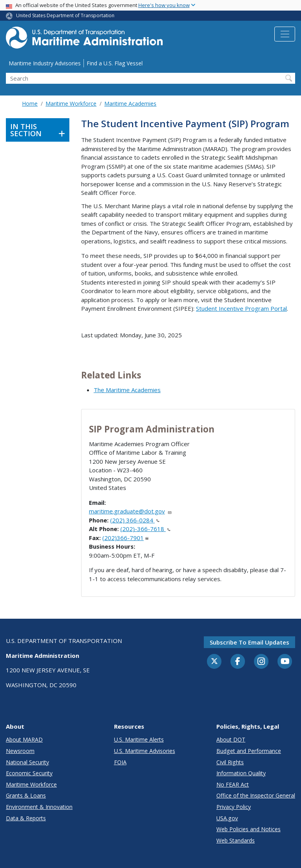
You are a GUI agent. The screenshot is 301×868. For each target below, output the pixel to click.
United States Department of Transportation (65, 15)
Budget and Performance (249, 751)
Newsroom (20, 751)
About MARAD (24, 739)
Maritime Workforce (71, 104)
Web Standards (236, 840)
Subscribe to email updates (249, 642)
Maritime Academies (130, 104)
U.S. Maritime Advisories (145, 751)
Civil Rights (230, 762)
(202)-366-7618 (145, 529)
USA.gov (227, 818)
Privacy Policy (234, 807)
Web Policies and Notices (248, 829)
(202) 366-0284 (135, 520)
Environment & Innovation (39, 807)
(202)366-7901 (125, 538)
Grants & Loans (26, 795)
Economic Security (29, 773)
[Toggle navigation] (285, 34)
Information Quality (241, 773)
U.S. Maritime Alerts (139, 739)
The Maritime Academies (127, 390)
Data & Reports (26, 818)
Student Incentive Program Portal (241, 308)
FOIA (120, 762)
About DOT (231, 739)
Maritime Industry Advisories (45, 63)
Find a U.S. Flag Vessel (115, 63)
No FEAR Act (233, 784)
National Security (27, 762)
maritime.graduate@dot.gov (131, 511)
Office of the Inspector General (256, 795)
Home (30, 104)
